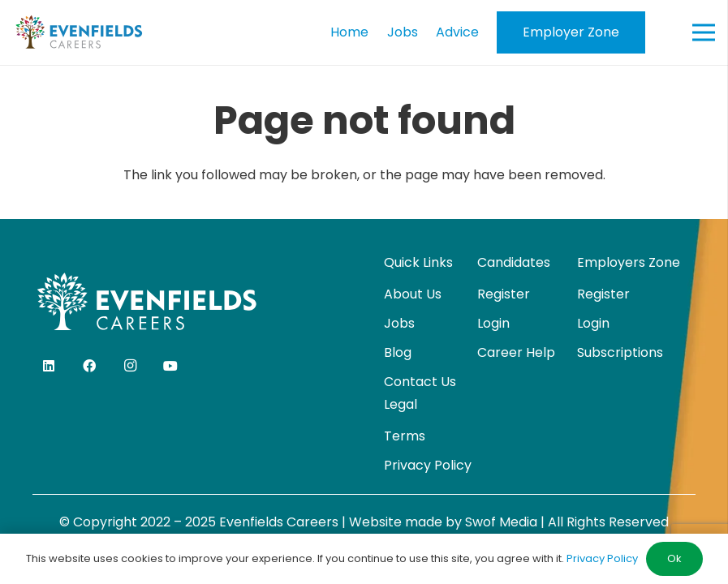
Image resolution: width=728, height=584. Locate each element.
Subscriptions (620, 352)
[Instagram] (130, 366)
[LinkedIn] (49, 366)
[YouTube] (170, 366)
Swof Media (501, 522)
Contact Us (420, 382)
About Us (413, 294)
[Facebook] (89, 366)
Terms (405, 436)
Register (504, 294)
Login (493, 323)
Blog (398, 352)
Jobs (399, 323)
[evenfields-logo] (79, 32)
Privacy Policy (428, 465)
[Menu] (704, 32)
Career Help (516, 352)
